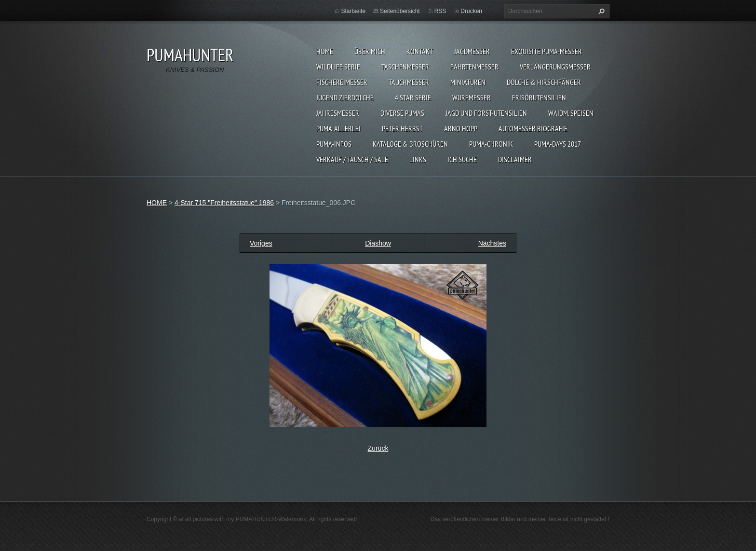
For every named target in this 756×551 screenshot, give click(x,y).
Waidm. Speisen (571, 113)
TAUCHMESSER (409, 82)
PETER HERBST (402, 128)
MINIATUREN (468, 82)
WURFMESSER (472, 97)
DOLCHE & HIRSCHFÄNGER (544, 82)
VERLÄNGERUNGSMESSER (555, 67)
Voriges (261, 243)
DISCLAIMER (515, 159)
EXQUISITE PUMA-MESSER (547, 51)
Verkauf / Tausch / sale (352, 159)
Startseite (353, 11)
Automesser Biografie (533, 128)
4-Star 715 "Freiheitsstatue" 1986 (224, 203)
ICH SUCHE (462, 159)
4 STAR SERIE (413, 97)
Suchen (600, 11)
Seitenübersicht (400, 11)
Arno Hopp (461, 128)
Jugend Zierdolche (345, 97)
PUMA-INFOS (334, 144)
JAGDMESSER (472, 51)
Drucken (471, 11)
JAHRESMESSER (338, 113)
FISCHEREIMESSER (342, 82)
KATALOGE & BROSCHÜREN (410, 144)
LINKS (418, 159)
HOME (325, 51)
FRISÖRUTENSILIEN (539, 97)
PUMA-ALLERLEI (338, 128)
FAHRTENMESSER (474, 67)
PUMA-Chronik (491, 144)
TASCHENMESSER (405, 67)
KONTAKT (420, 51)
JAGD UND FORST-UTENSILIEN (486, 113)
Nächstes (492, 243)
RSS (440, 11)
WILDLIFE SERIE (338, 67)
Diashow (378, 243)
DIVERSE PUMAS (402, 113)
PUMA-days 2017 (558, 144)
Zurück (378, 448)
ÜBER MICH (370, 51)
